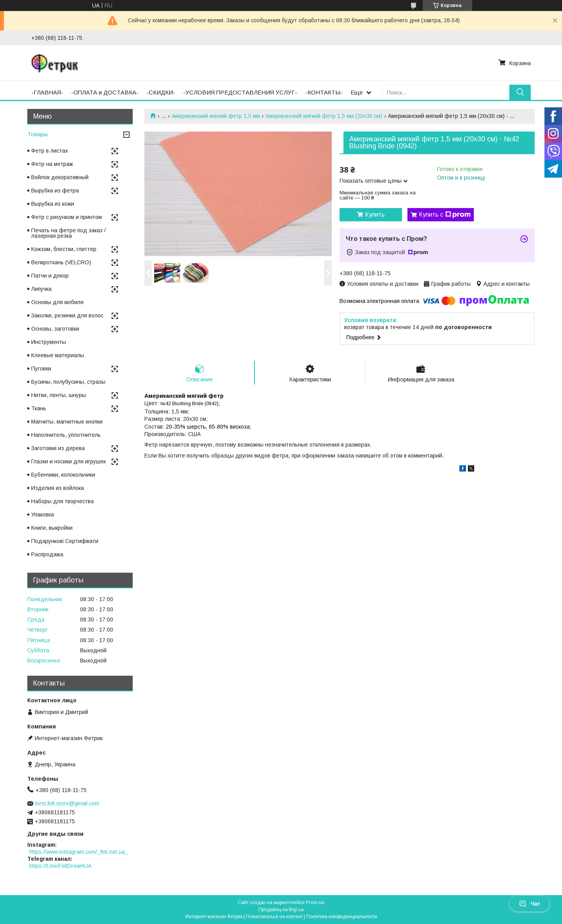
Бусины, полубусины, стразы (68, 382)
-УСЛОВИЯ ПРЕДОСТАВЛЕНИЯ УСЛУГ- (240, 92)
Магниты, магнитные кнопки (67, 422)
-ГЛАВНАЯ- (47, 92)
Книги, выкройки (52, 528)
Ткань (39, 408)
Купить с (445, 215)
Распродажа (47, 554)
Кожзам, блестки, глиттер (64, 249)
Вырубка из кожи (53, 204)
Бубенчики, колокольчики (63, 475)
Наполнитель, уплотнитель (66, 435)
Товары (37, 134)
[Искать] (520, 92)
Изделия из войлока (58, 488)
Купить (375, 215)
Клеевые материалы (58, 355)
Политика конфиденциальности (342, 917)
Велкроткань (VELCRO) (61, 262)
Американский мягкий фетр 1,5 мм (216, 116)
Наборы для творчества (62, 501)
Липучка (41, 289)
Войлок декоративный (60, 177)
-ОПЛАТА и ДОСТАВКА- (105, 92)
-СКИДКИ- (161, 92)
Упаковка (43, 515)
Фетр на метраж (52, 164)
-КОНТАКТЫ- (324, 92)
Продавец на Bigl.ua (281, 910)
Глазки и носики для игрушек (68, 461)
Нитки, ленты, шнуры (59, 395)
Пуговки (41, 369)
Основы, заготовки (55, 329)
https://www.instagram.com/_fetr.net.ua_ (79, 852)
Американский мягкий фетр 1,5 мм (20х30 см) (324, 116)
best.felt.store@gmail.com (67, 803)
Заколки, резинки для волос (67, 315)
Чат (530, 904)
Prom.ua (315, 903)
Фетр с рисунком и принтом (67, 217)
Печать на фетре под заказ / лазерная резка (68, 233)
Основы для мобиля (57, 302)
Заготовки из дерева (58, 448)
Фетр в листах (50, 151)
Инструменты (49, 342)
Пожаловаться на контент (274, 917)
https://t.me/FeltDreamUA (60, 866)
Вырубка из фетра (55, 190)
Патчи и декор (50, 276)
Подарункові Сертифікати (65, 541)
